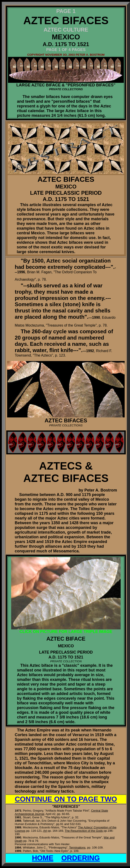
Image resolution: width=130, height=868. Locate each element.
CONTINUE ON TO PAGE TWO (66, 799)
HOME (43, 858)
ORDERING (81, 858)
